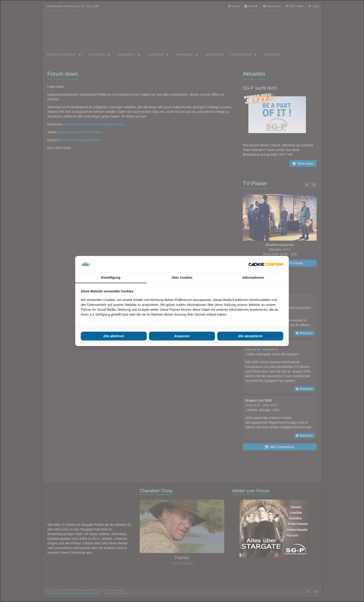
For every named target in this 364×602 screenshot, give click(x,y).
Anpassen (182, 336)
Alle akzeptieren (250, 336)
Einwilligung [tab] (111, 278)
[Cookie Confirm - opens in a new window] (266, 264)
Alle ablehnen (114, 336)
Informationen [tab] (253, 278)
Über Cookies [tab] (182, 278)
